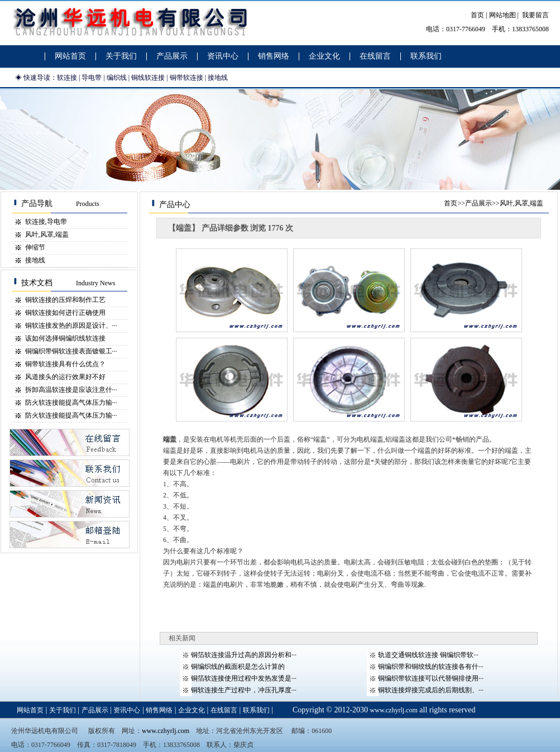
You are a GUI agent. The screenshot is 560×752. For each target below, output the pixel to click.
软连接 (67, 78)
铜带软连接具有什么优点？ (65, 364)
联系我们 (256, 710)
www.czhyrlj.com (394, 710)
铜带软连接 (186, 78)
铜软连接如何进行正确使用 (65, 313)
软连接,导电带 (46, 222)
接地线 (218, 78)
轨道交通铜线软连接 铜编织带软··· (428, 655)
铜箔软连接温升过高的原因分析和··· (244, 655)
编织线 (117, 78)
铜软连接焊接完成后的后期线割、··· (431, 690)
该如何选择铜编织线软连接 (65, 338)
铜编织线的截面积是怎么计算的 (238, 667)
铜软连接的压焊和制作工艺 (65, 300)
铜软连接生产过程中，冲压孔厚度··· (244, 690)
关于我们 (63, 710)
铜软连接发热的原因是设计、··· (71, 325)
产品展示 (478, 203)
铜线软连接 (148, 78)
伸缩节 (35, 247)
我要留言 (535, 15)
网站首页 (30, 710)
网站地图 (502, 15)
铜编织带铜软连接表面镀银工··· (71, 351)
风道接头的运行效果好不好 (65, 377)
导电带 (92, 78)
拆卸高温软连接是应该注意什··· (71, 390)
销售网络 (159, 710)
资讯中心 (127, 710)
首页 (477, 15)
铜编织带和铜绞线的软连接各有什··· (431, 667)
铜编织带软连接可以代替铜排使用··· (431, 678)
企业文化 (192, 710)
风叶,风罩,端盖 (47, 234)
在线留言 (224, 710)
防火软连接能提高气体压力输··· (71, 403)
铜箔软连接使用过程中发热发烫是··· (244, 678)
